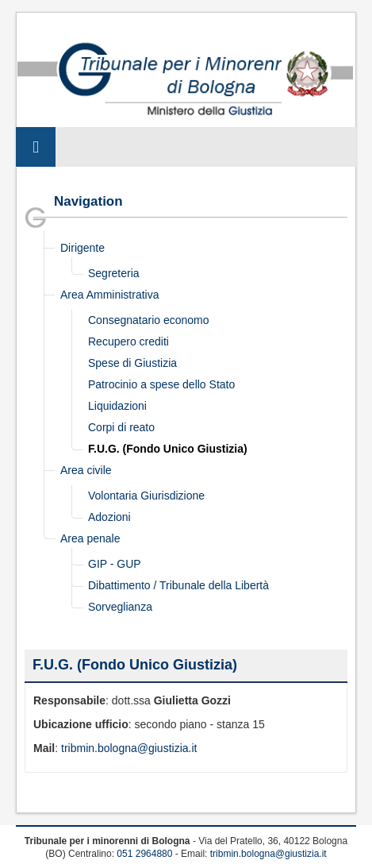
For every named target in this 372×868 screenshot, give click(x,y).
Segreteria (114, 273)
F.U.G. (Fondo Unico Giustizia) (168, 449)
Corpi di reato (121, 427)
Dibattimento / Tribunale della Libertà (178, 585)
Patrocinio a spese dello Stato (161, 384)
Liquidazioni (117, 406)
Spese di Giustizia (132, 363)
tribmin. (79, 748)
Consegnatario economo (149, 320)
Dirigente (82, 248)
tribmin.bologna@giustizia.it (268, 854)
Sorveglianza (120, 607)
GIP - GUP (115, 564)
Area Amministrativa (109, 295)
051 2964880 (144, 854)
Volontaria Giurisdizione (146, 496)
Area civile (86, 470)
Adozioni (109, 517)
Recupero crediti (128, 341)
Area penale (90, 538)
